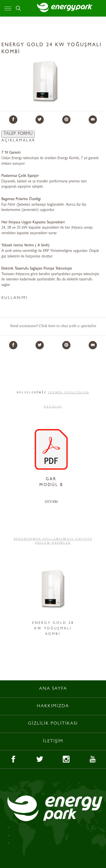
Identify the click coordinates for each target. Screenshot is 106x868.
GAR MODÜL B (51, 482)
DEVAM (51, 502)
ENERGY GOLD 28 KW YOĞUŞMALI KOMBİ (53, 629)
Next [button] (92, 599)
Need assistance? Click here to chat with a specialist (53, 326)
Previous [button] (14, 599)
